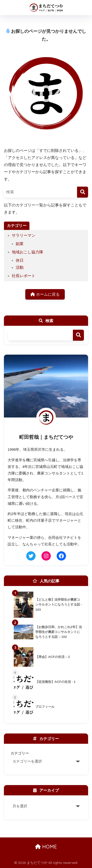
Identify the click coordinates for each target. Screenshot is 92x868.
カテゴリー (20, 753)
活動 (20, 267)
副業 (20, 244)
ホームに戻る (45, 294)
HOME (46, 847)
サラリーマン (24, 235)
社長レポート (24, 276)
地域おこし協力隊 (27, 252)
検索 (78, 335)
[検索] (83, 192)
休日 (20, 260)
